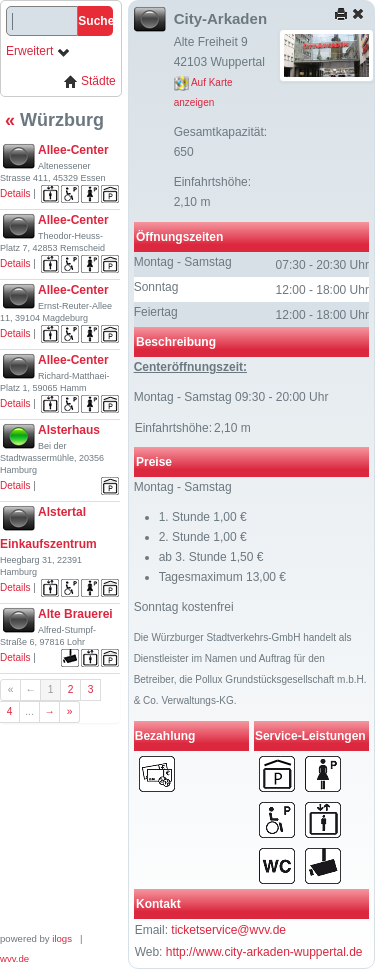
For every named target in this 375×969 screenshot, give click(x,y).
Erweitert (38, 51)
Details (15, 193)
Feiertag (156, 312)
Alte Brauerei (75, 614)
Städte (90, 81)
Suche (95, 21)
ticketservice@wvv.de (228, 930)
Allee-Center (73, 150)
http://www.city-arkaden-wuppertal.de (264, 952)
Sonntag (156, 287)
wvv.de (14, 958)
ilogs (62, 938)
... (29, 711)
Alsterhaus (69, 430)
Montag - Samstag (183, 262)
